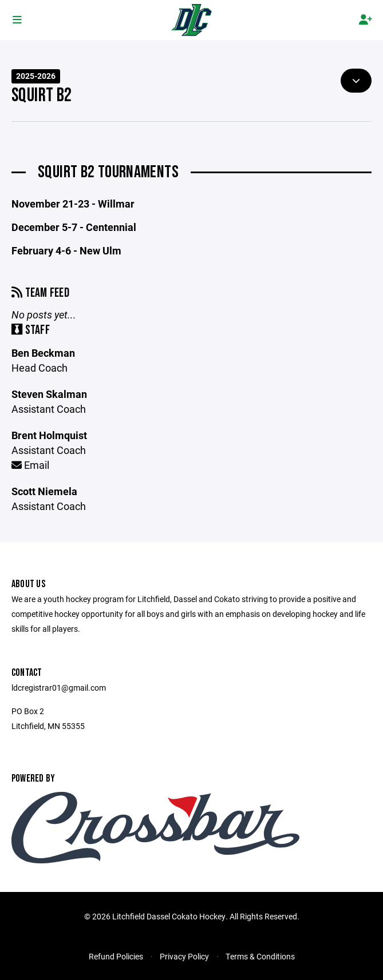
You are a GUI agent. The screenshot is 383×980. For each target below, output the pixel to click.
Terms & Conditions (260, 956)
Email (30, 465)
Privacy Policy (184, 956)
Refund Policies (116, 956)
